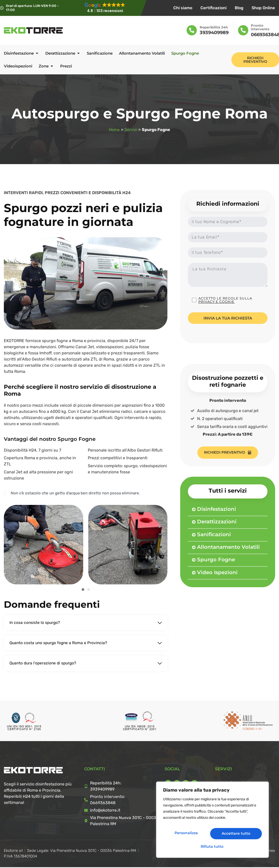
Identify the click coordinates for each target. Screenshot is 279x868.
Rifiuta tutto (237, 835)
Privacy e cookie (217, 303)
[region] (212, 822)
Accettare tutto (213, 846)
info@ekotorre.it (105, 811)
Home (114, 130)
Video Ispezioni (217, 573)
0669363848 (103, 804)
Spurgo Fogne (216, 560)
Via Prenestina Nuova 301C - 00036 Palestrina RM (124, 821)
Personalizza (187, 835)
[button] (83, 590)
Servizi (131, 130)
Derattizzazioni (217, 522)
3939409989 (214, 33)
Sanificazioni (214, 535)
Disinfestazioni (217, 509)
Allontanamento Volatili (228, 547)
